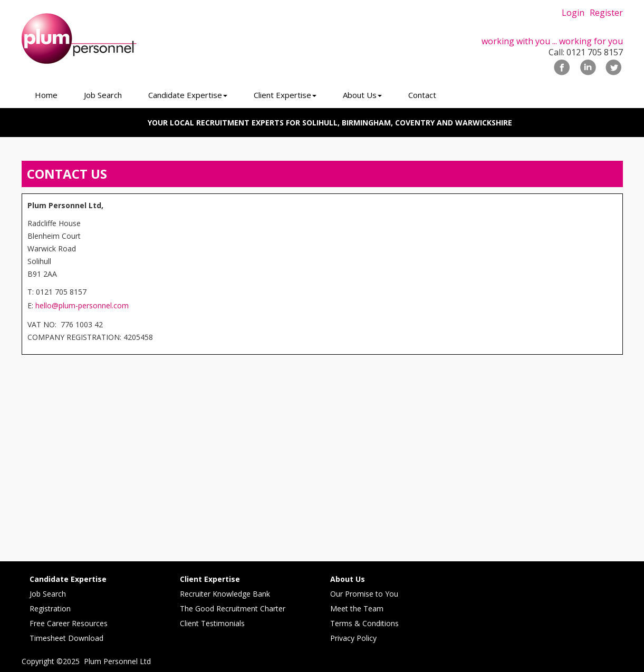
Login (573, 13)
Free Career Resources (69, 623)
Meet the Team (357, 608)
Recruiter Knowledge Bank (225, 594)
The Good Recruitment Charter (233, 608)
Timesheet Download (66, 638)
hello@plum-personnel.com (82, 305)
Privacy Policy (353, 638)
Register (606, 13)
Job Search (48, 594)
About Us (348, 579)
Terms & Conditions (364, 623)
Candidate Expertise (68, 579)
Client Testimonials (212, 623)
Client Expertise (210, 579)
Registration (50, 608)
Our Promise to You (364, 594)
